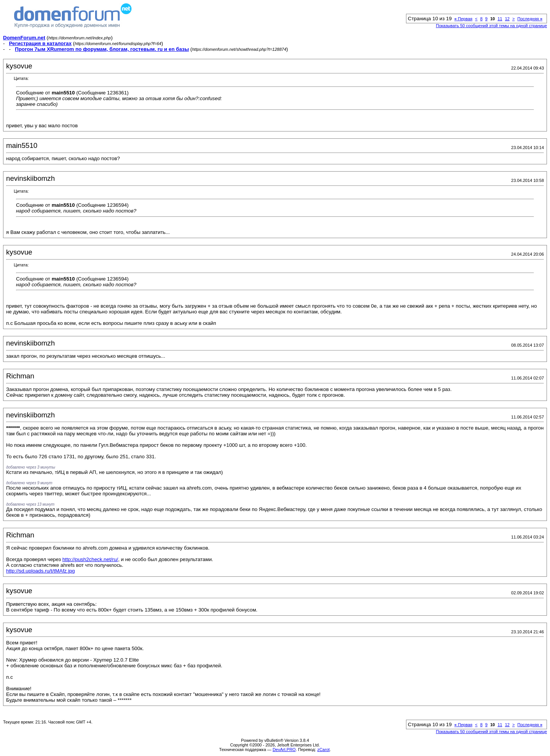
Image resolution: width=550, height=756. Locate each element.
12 (507, 19)
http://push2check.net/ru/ (90, 559)
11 (500, 19)
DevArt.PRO (284, 750)
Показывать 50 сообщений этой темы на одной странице (491, 26)
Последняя (530, 19)
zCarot (324, 750)
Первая (463, 19)
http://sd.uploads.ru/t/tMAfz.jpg (40, 571)
